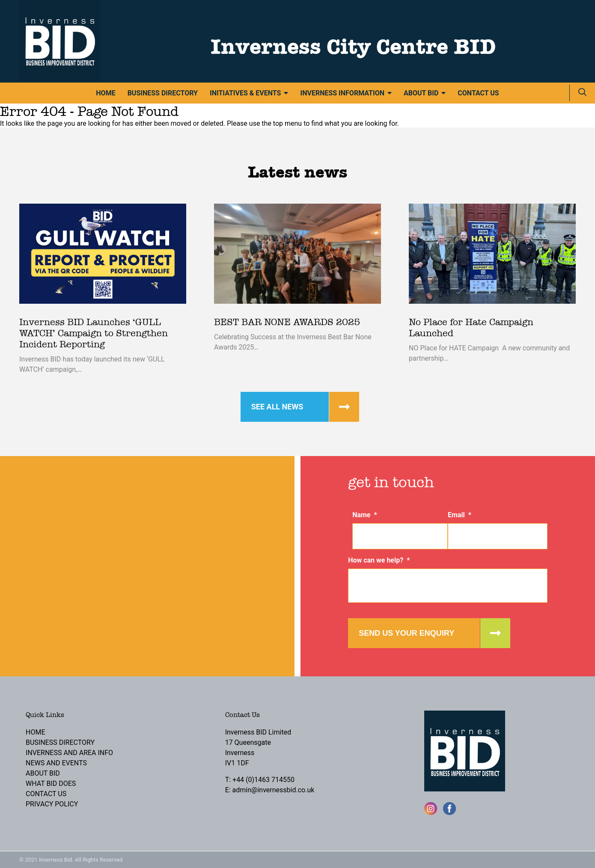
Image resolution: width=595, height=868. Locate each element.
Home (106, 93)
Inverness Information (342, 93)
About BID (421, 93)
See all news (277, 407)
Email (460, 515)
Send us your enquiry (406, 633)
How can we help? (379, 560)
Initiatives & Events (245, 93)
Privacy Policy (52, 804)
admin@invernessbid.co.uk (274, 790)
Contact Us (478, 93)
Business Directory (163, 93)
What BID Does (51, 784)
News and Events (56, 763)
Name (365, 515)
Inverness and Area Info (69, 753)
